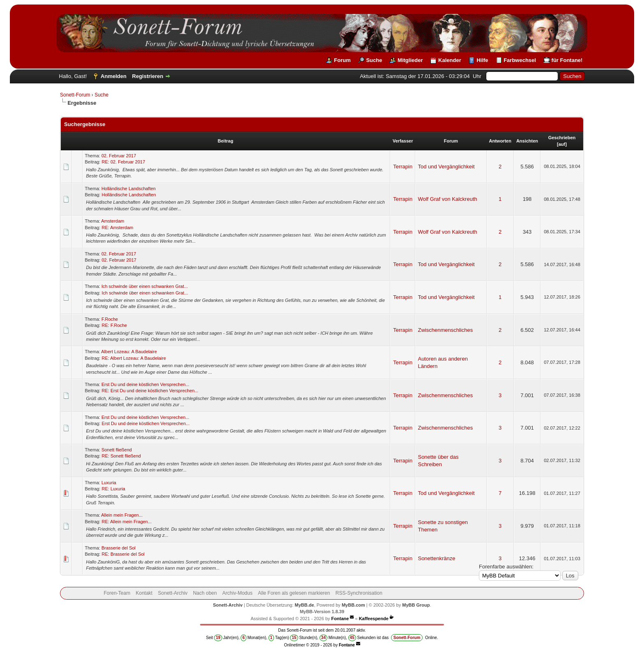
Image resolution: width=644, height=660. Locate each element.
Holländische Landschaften (129, 189)
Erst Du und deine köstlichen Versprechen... (145, 384)
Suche (374, 60)
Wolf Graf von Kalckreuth (447, 199)
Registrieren (148, 76)
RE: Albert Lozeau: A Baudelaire (134, 358)
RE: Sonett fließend (121, 456)
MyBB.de (305, 605)
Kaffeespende (374, 619)
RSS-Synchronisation (359, 593)
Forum (342, 60)
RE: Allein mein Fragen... (126, 522)
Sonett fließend (117, 450)
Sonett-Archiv (173, 593)
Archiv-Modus (237, 593)
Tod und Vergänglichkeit (446, 167)
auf (562, 144)
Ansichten (527, 141)
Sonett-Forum (75, 95)
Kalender (450, 60)
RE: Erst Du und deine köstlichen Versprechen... (150, 391)
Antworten (500, 141)
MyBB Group (416, 605)
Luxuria (109, 483)
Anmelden (114, 76)
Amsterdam (113, 221)
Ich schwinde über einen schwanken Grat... (145, 286)
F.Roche (110, 319)
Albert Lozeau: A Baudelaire (129, 352)
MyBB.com (353, 605)
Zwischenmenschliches (445, 330)
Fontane (340, 619)
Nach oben (205, 593)
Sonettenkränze (436, 558)
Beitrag (225, 141)
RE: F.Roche (114, 325)
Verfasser (403, 141)
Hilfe (482, 60)
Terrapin (403, 167)
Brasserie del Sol (118, 548)
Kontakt (144, 593)
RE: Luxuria (113, 489)
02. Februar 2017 (119, 156)
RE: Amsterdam (117, 228)
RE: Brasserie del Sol (123, 554)
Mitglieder (410, 60)
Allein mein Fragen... (122, 515)
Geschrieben (562, 138)
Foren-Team (117, 593)
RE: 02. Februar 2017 (123, 162)
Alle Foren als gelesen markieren (294, 593)
